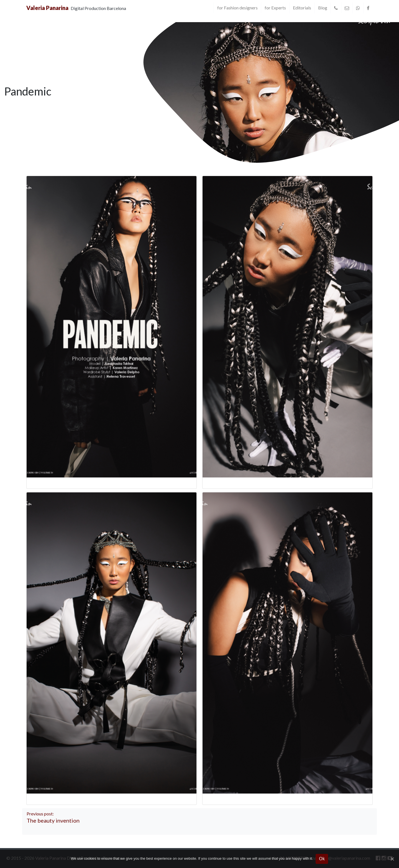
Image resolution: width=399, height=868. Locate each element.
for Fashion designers (237, 8)
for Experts (275, 8)
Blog (323, 8)
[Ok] (392, 859)
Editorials (302, 8)
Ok (322, 859)
